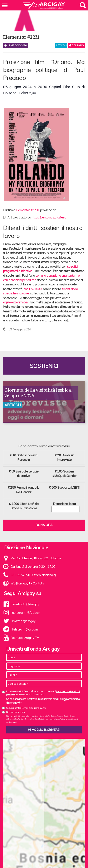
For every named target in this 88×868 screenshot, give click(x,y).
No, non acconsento (15, 712)
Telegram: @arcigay (25, 629)
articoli (61, 45)
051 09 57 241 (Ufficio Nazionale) (33, 575)
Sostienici (44, 366)
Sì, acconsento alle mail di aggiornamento (26, 708)
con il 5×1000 (33, 289)
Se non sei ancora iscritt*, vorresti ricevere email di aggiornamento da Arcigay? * (43, 701)
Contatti (38, 583)
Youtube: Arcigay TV (25, 638)
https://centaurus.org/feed (49, 217)
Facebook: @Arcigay (25, 604)
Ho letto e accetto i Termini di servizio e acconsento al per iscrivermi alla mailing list (43, 693)
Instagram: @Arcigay (26, 613)
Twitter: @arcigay (23, 621)
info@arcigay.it (20, 583)
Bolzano (77, 45)
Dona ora (44, 525)
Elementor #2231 (28, 210)
